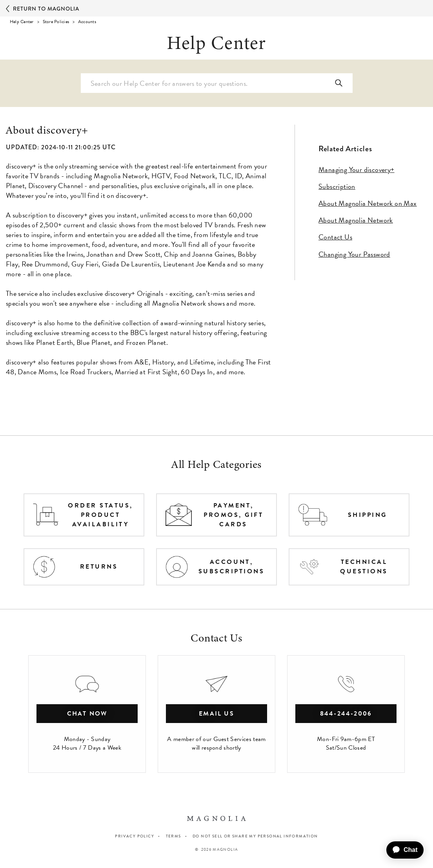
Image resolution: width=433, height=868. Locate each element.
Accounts (87, 22)
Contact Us (335, 237)
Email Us (216, 714)
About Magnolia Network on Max (368, 203)
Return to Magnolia (43, 9)
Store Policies (56, 22)
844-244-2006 (346, 714)
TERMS (174, 836)
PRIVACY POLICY (135, 836)
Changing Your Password (354, 254)
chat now (87, 714)
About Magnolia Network (356, 220)
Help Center (22, 22)
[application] (402, 850)
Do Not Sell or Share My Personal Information (255, 836)
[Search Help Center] (217, 83)
